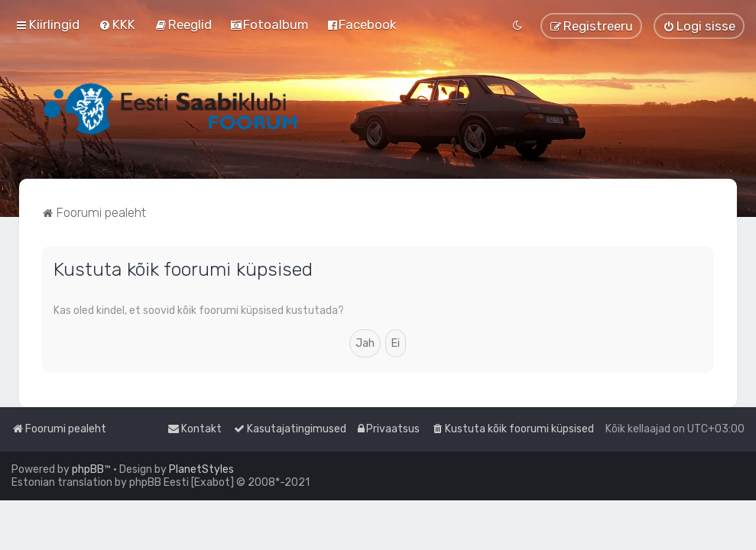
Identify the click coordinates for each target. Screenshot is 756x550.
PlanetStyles (201, 469)
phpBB (88, 469)
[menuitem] (117, 24)
